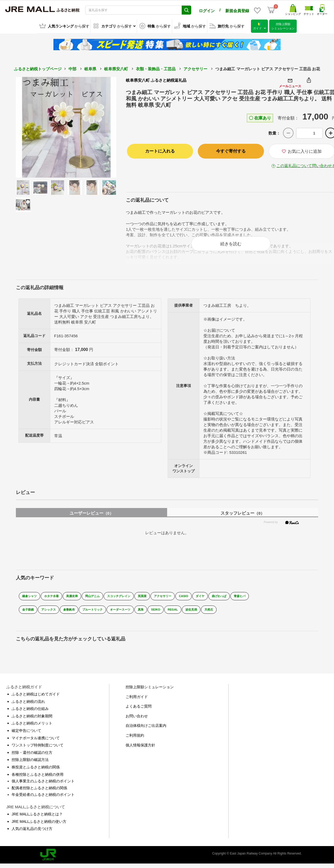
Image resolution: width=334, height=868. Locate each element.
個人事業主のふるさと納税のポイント (43, 786)
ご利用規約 (135, 740)
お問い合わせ (137, 721)
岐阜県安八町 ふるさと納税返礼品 (156, 79)
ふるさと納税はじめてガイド (36, 699)
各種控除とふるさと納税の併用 (38, 779)
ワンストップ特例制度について (38, 750)
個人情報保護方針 (140, 749)
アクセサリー (195, 68)
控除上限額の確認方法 (30, 764)
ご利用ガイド (137, 701)
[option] (66, 126)
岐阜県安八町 (116, 68)
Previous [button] (30, 126)
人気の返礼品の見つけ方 (32, 833)
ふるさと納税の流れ (28, 706)
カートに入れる (160, 150)
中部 (72, 68)
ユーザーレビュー (91, 518)
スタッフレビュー (243, 518)
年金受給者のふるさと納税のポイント (43, 799)
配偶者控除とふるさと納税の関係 (39, 792)
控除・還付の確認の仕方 (32, 757)
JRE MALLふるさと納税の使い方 (39, 826)
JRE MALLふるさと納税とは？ (37, 819)
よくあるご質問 (139, 711)
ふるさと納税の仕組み (30, 713)
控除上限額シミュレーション (150, 691)
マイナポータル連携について (36, 742)
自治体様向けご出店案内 (146, 730)
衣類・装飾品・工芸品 (156, 68)
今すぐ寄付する (231, 150)
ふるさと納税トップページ (38, 68)
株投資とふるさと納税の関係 (36, 772)
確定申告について (26, 735)
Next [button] (102, 126)
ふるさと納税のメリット (32, 728)
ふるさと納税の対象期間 (32, 721)
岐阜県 (90, 68)
